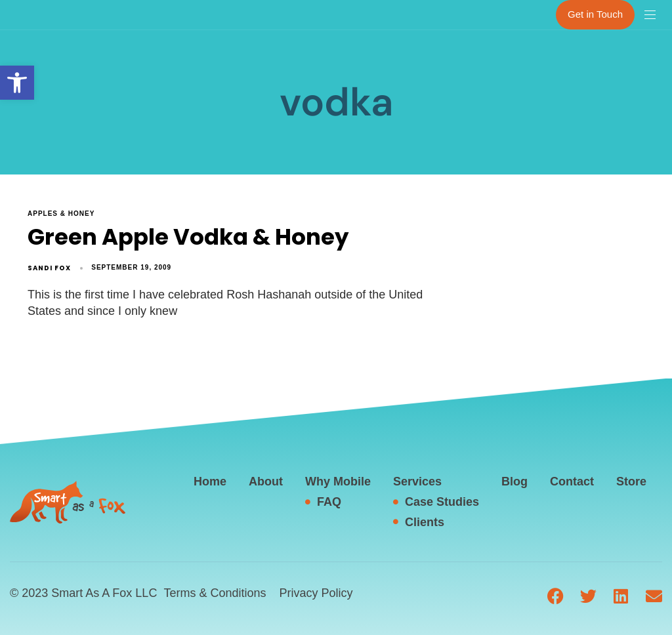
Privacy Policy (316, 593)
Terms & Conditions (215, 593)
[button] (17, 83)
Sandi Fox (49, 268)
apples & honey (61, 214)
